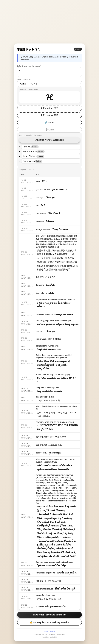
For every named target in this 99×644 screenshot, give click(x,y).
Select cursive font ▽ (26, 79)
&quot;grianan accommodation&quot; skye (54, 562)
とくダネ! (40, 277)
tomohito (40, 293)
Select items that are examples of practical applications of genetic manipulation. (54, 356)
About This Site (49, 631)
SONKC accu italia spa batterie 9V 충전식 (53, 374)
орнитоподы (42, 453)
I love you (40, 198)
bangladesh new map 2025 (47, 346)
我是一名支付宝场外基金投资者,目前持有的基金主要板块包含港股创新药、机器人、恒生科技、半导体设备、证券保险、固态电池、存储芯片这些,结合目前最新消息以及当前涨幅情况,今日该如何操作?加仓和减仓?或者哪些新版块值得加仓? (57, 242)
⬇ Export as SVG (50, 108)
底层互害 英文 (41, 445)
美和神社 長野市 (42, 437)
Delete (35, 147)
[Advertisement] (49, 22)
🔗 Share (50, 123)
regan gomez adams (44, 314)
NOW (38, 181)
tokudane (40, 222)
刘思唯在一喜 (41, 581)
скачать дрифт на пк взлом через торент (54, 321)
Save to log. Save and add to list (50, 615)
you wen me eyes (43, 190)
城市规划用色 (41, 339)
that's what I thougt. (45, 589)
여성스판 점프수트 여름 (45, 397)
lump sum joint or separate (47, 388)
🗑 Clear (49, 130)
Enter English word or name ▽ (30, 66)
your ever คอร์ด (42, 606)
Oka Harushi (41, 214)
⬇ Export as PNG (49, 115)
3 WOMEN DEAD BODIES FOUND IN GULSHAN (55, 422)
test (38, 206)
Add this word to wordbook (49, 140)
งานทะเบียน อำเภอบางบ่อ (46, 595)
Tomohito (40, 285)
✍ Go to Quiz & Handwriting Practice (49, 622)
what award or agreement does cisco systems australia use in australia (55, 461)
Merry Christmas (43, 230)
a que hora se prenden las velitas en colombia (55, 299)
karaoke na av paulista (45, 573)
